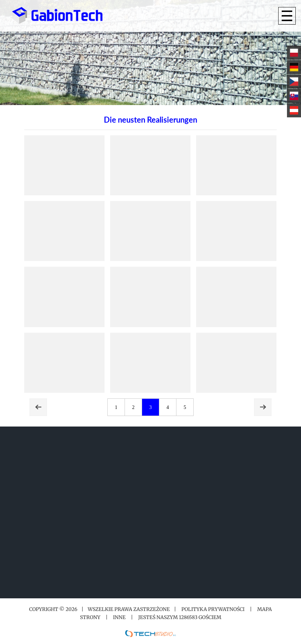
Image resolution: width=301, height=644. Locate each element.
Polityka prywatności (213, 609)
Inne (119, 617)
